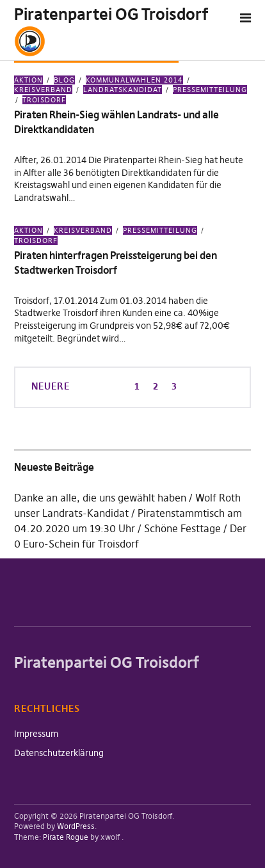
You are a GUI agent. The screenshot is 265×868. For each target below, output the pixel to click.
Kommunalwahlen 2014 (134, 80)
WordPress (76, 826)
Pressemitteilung (210, 90)
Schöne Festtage (182, 528)
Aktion (28, 80)
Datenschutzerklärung (59, 753)
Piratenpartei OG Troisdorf (111, 14)
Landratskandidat (123, 90)
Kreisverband (83, 230)
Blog (64, 80)
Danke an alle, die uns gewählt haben (100, 498)
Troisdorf (44, 100)
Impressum (36, 734)
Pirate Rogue (66, 837)
